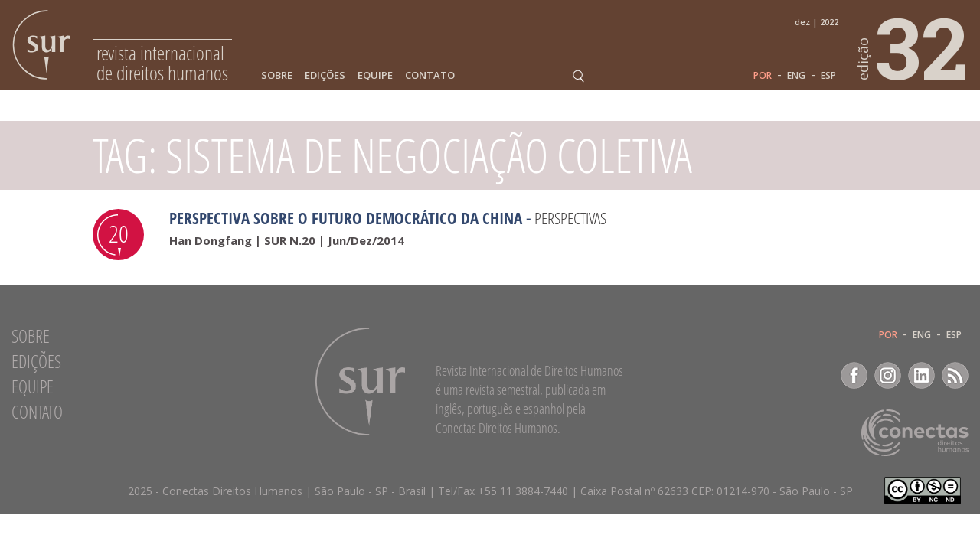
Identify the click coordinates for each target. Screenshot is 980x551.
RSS (955, 375)
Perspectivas (570, 218)
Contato (430, 75)
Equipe (375, 75)
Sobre (277, 75)
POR (763, 76)
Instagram (888, 375)
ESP (828, 76)
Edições (325, 75)
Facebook (854, 375)
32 (913, 47)
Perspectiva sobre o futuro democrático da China (346, 218)
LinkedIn (921, 375)
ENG (796, 76)
